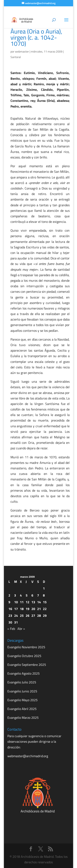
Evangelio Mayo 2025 (22, 700)
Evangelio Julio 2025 (22, 682)
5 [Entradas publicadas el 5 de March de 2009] (27, 595)
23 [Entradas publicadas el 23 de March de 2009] (10, 616)
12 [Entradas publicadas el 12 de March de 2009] (28, 602)
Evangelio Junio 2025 (22, 691)
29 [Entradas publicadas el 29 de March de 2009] (45, 616)
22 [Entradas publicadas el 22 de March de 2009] (45, 609)
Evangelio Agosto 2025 (24, 673)
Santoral (16, 57)
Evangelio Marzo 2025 (23, 718)
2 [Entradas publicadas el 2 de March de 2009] (9, 595)
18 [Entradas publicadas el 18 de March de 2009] (22, 609)
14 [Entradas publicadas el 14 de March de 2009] (39, 602)
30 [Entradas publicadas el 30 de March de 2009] (10, 622)
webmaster (22, 51)
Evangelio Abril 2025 (22, 709)
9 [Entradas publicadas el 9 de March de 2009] (9, 602)
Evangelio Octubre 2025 (24, 656)
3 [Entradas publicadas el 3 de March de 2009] (15, 595)
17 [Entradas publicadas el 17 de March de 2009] (16, 609)
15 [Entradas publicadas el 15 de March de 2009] (45, 602)
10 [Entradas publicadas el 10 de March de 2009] (16, 602)
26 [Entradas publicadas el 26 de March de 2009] (28, 616)
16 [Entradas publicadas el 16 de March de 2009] (10, 609)
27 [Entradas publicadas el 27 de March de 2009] (33, 616)
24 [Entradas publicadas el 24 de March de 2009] (16, 616)
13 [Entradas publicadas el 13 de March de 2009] (33, 602)
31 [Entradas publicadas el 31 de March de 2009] (16, 622)
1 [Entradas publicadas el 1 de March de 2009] (44, 588)
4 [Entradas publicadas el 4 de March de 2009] (21, 595)
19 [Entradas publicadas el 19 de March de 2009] (28, 609)
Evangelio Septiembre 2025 (27, 665)
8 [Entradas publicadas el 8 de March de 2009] (44, 595)
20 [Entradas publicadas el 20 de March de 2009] (33, 609)
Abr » (21, 629)
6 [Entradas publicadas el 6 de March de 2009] (32, 595)
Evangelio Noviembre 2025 (26, 647)
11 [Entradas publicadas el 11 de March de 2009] (22, 602)
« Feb (11, 629)
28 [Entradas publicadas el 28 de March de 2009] (39, 616)
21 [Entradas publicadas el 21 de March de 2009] (39, 609)
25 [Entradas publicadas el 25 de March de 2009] (22, 616)
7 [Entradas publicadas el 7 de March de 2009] (38, 595)
